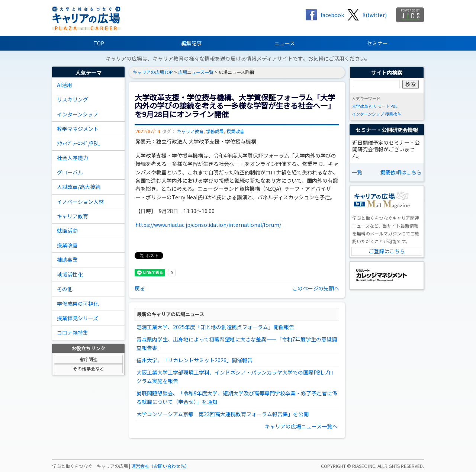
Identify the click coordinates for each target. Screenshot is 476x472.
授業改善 (67, 245)
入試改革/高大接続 (79, 187)
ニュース (285, 43)
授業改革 (393, 114)
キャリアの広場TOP (153, 72)
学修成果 (215, 131)
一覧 (357, 172)
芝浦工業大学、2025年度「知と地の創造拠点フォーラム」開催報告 (215, 327)
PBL (394, 106)
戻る (140, 288)
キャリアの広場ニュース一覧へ (301, 426)
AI (371, 106)
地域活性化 (70, 274)
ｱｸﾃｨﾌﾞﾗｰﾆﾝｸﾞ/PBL (78, 143)
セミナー (377, 43)
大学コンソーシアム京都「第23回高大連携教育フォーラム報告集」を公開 (223, 414)
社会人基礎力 (73, 158)
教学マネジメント (78, 129)
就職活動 (67, 231)
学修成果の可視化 (78, 304)
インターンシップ (78, 114)
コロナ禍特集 (73, 333)
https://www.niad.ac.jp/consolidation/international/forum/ (208, 225)
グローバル (70, 172)
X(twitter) (375, 15)
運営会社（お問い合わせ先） (160, 466)
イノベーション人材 (80, 202)
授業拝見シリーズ (78, 318)
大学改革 (360, 106)
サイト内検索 (387, 73)
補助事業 (67, 260)
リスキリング (73, 99)
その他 (65, 289)
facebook (332, 15)
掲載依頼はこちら (401, 172)
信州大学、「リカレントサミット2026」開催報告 (194, 360)
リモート (382, 106)
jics (410, 15)
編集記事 (192, 43)
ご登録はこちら (387, 251)
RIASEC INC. (364, 466)
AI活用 (65, 85)
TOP (99, 43)
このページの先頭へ (316, 288)
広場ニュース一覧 (196, 72)
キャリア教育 (73, 216)
